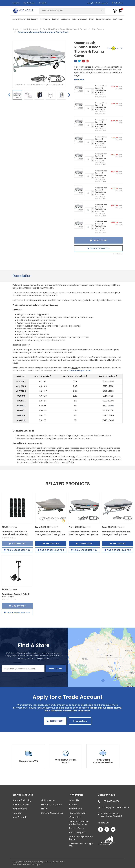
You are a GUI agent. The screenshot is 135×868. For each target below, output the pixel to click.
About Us (16, 3)
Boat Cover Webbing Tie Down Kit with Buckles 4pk (15, 533)
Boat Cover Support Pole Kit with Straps (16, 595)
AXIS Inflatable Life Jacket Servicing (79, 823)
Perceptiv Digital (33, 865)
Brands (73, 805)
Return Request (77, 832)
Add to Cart (17, 544)
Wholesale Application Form (81, 838)
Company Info (106, 795)
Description (22, 276)
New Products (118, 19)
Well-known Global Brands (68, 761)
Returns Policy (77, 828)
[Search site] (102, 11)
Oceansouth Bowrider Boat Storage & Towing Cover (116, 533)
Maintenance (65, 19)
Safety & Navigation (80, 19)
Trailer (91, 19)
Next (69, 95)
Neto (14, 865)
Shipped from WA (30, 761)
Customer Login (78, 813)
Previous (9, 95)
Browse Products (23, 795)
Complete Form (80, 721)
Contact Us (43, 3)
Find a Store (118, 3)
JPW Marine (76, 795)
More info (79, 79)
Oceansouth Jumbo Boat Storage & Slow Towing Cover (50, 533)
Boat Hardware (32, 19)
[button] (120, 11)
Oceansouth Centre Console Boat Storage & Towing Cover (84, 533)
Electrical (55, 19)
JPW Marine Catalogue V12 (81, 845)
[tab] (22, 276)
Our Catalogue (29, 3)
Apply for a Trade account (98, 3)
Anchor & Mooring (19, 19)
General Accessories (103, 19)
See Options (51, 544)
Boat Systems (45, 19)
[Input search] (69, 11)
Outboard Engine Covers (80, 371)
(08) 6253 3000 (55, 721)
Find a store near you (98, 248)
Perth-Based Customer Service (105, 761)
